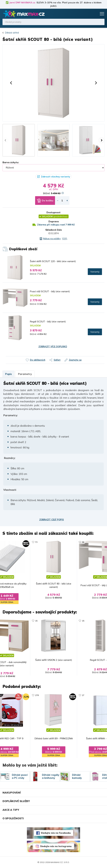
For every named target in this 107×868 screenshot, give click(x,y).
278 (37, 695)
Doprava (54, 221)
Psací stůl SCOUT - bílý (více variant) (50, 291)
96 (83, 542)
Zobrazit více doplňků (53, 346)
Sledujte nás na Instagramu (56, 846)
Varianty (95, 272)
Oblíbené (88, 14)
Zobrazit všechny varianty (56, 177)
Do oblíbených (38, 360)
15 (36, 621)
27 (83, 695)
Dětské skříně (12, 33)
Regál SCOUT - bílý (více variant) (48, 322)
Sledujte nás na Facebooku (56, 833)
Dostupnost (53, 212)
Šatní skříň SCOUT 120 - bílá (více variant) (53, 261)
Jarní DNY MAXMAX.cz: (22, 3)
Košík (94, 14)
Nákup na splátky (52, 239)
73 (36, 542)
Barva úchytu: (11, 162)
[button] (11, 83)
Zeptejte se (75, 360)
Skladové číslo (54, 230)
